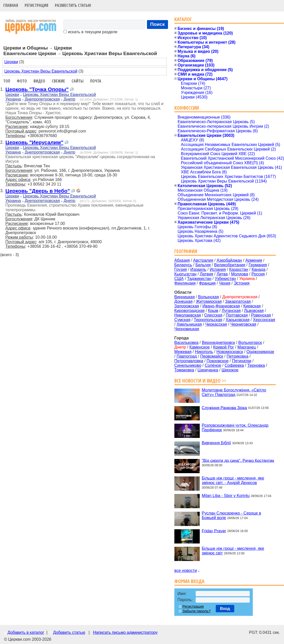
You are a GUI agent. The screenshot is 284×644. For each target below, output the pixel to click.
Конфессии (187, 108)
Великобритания (230, 265)
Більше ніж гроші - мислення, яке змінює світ (233, 551)
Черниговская (243, 324)
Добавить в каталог (26, 632)
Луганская (231, 311)
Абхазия (182, 260)
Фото (22, 81)
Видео (39, 81)
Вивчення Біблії (216, 443)
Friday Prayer (214, 531)
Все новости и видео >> (200, 381)
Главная (11, 5)
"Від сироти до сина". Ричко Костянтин (238, 460)
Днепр (70, 99)
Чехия (225, 283)
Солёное (213, 365)
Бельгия (203, 265)
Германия (258, 265)
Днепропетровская (42, 99)
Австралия (203, 260)
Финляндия (185, 283)
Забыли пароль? (197, 611)
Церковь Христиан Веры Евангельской (41, 71)
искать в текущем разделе (90, 32)
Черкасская (216, 324)
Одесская (213, 315)
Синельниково (188, 365)
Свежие (58, 81)
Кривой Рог (224, 347)
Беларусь (183, 265)
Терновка (256, 365)
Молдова (239, 274)
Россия (258, 274)
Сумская (182, 320)
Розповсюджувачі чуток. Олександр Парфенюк (235, 428)
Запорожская (187, 306)
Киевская (252, 306)
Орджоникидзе (260, 352)
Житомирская (209, 301)
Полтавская (237, 315)
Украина (13, 99)
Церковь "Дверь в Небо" (38, 191)
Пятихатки (242, 361)
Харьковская (238, 320)
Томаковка (184, 370)
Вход (225, 609)
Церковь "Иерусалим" (34, 142)
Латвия (206, 274)
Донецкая (183, 301)
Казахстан (239, 269)
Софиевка (234, 365)
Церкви (11, 62)
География (186, 251)
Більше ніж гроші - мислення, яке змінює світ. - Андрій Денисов (233, 480)
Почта (96, 81)
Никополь (204, 352)
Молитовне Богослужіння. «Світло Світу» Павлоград (234, 392)
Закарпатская (238, 301)
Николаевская (188, 315)
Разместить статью (73, 5)
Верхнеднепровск (218, 343)
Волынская (209, 297)
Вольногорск (250, 343)
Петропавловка (189, 361)
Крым (213, 311)
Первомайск (212, 356)
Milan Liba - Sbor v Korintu (226, 496)
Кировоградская (189, 311)
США (179, 279)
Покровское (218, 361)
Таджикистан (199, 279)
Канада (258, 269)
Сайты (78, 81)
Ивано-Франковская (221, 306)
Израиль (198, 269)
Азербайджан (229, 260)
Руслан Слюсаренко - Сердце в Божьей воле (231, 515)
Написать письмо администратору (125, 632)
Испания (218, 269)
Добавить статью (69, 632)
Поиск (158, 24)
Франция (207, 283)
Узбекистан (225, 279)
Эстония (242, 283)
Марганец (247, 347)
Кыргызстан (185, 274)
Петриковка (238, 356)
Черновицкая (187, 329)
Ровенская (261, 315)
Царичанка (208, 370)
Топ (7, 81)
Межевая (183, 352)
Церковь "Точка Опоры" (37, 89)
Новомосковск (230, 352)
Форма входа (189, 581)
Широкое (230, 370)
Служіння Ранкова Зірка (224, 408)
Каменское (199, 347)
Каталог (183, 19)
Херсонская (264, 320)
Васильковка (186, 343)
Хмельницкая (189, 324)
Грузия (181, 269)
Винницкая (185, 297)
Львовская (254, 311)
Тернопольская (208, 320)
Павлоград (187, 356)
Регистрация (36, 5)
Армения (254, 260)
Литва (222, 274)
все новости (186, 571)
